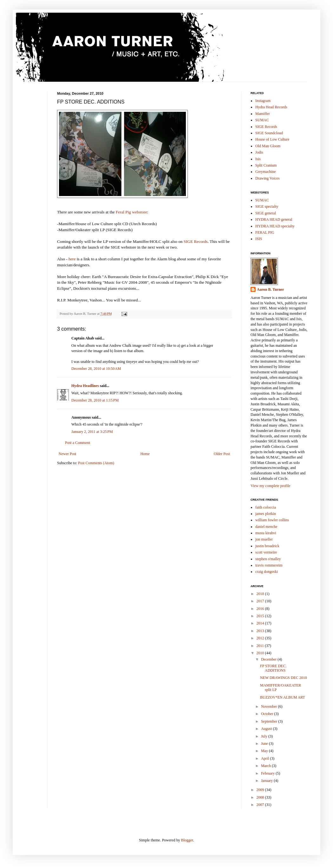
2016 (261, 609)
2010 (261, 653)
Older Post (222, 454)
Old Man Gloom (268, 146)
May (265, 751)
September (270, 721)
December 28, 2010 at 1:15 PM (95, 400)
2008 (261, 797)
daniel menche (266, 527)
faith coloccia (266, 507)
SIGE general (266, 213)
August (267, 729)
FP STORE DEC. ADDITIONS (273, 668)
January (267, 781)
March (266, 766)
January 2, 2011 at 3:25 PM (92, 432)
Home (145, 454)
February (268, 773)
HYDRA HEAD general (274, 219)
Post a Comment (78, 443)
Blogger (187, 840)
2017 (261, 601)
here (72, 259)
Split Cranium (266, 165)
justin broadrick (267, 546)
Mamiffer (263, 114)
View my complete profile (271, 486)
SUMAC (262, 120)
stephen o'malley (268, 559)
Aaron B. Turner (270, 289)
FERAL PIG (265, 232)
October (268, 714)
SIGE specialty (267, 206)
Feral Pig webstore (131, 212)
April (265, 758)
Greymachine (266, 172)
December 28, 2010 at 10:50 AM (96, 369)
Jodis (259, 152)
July (265, 736)
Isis (258, 159)
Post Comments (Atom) (96, 463)
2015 (261, 616)
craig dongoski (267, 572)
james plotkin (266, 514)
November (270, 706)
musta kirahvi (266, 533)
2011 (261, 646)
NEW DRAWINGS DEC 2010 (284, 678)
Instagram (263, 101)
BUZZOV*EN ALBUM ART (283, 697)
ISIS (259, 239)
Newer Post (68, 454)
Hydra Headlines (85, 386)
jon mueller (264, 539)
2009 (261, 790)
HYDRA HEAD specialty (275, 226)
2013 (261, 631)
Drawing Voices (268, 178)
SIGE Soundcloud (269, 133)
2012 (261, 638)
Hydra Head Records (271, 107)
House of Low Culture (272, 139)
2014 (261, 623)
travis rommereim (269, 565)
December (269, 659)
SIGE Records (196, 241)
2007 (261, 805)
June (265, 744)
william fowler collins (272, 520)
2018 (261, 594)
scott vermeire (266, 552)
